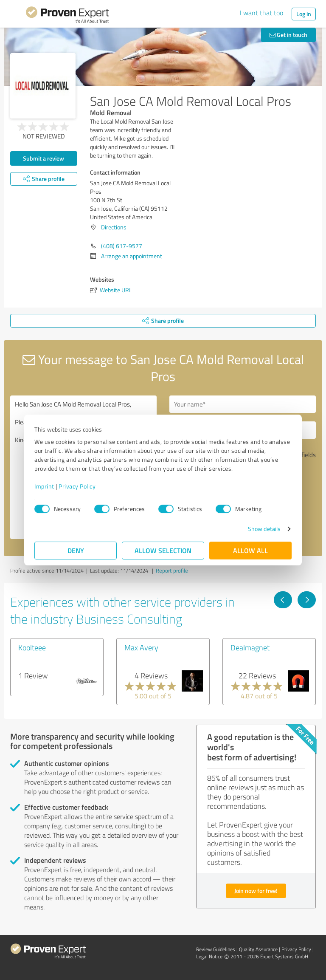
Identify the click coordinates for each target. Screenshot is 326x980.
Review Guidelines (216, 949)
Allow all (250, 550)
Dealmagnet (250, 647)
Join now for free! (256, 891)
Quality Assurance (258, 949)
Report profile (172, 570)
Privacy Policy (77, 486)
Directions (114, 227)
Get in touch (288, 35)
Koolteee (32, 647)
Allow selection (163, 550)
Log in (304, 14)
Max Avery (141, 647)
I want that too (261, 13)
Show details (264, 529)
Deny (76, 550)
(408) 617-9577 (122, 246)
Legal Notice (209, 956)
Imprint (44, 486)
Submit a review (44, 158)
